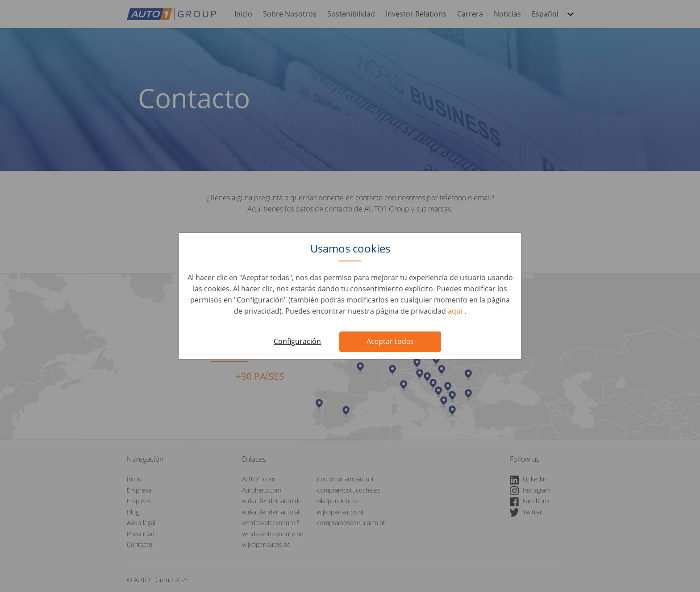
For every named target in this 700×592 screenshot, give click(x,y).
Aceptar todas (390, 341)
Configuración (297, 341)
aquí (456, 311)
